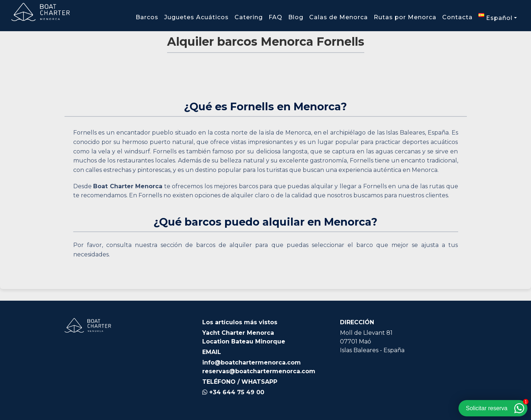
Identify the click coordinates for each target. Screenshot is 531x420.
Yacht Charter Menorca (238, 333)
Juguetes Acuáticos (196, 17)
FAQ (275, 17)
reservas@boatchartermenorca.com (259, 371)
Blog (296, 17)
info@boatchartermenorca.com (252, 363)
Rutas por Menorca (405, 17)
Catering (249, 17)
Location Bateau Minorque (244, 341)
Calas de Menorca (339, 17)
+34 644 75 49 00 (233, 392)
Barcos (147, 17)
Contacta (457, 17)
